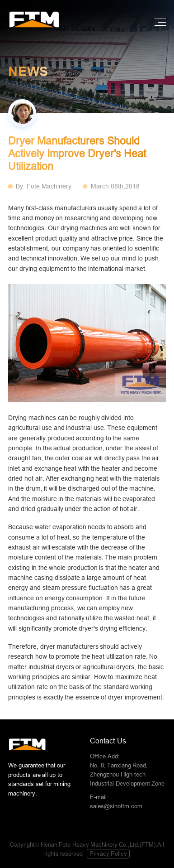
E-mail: (128, 802)
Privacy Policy (108, 854)
